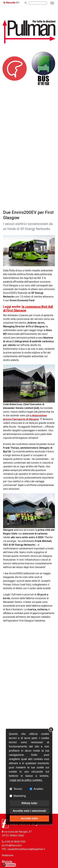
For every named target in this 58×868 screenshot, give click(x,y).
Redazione (8, 855)
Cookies (9, 865)
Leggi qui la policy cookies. (26, 780)
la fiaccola (9, 3)
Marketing (20, 796)
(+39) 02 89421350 (15, 842)
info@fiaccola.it (13, 845)
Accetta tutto (29, 818)
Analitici (39, 789)
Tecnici (18, 789)
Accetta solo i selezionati (29, 811)
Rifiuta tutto (29, 803)
